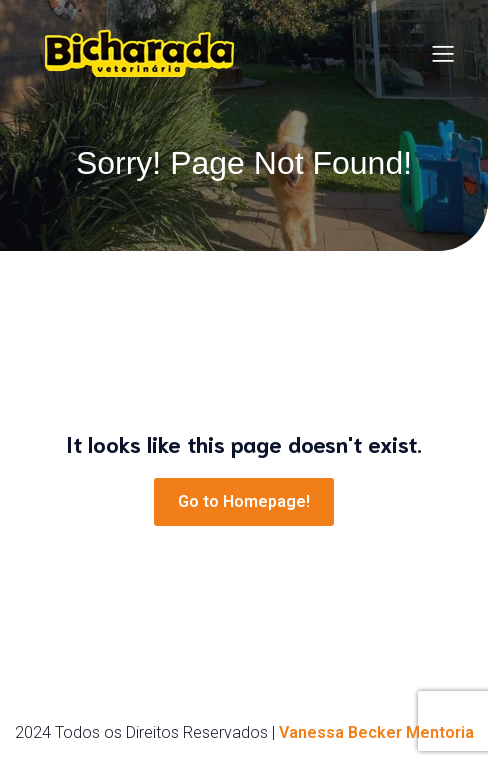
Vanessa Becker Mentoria (376, 732)
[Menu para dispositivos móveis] (443, 53)
